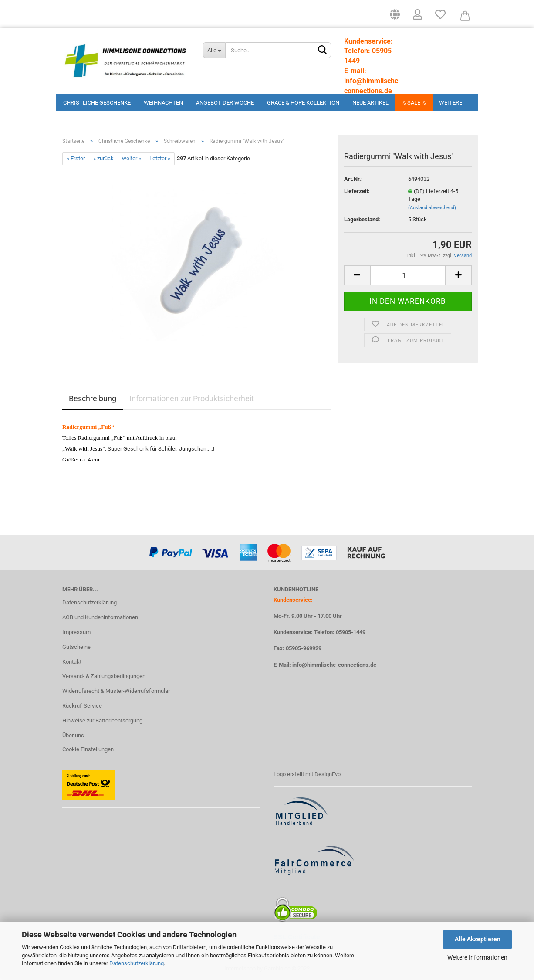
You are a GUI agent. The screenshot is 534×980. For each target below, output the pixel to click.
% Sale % (414, 103)
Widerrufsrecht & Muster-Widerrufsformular (116, 691)
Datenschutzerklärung (137, 963)
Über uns (73, 735)
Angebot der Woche (225, 103)
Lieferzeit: (357, 191)
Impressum (76, 632)
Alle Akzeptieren (478, 939)
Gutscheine (76, 647)
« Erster (76, 158)
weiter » (132, 158)
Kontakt (72, 662)
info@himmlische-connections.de (334, 665)
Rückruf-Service (82, 706)
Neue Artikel (370, 103)
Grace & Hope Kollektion (303, 103)
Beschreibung (93, 398)
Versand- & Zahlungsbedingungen (104, 676)
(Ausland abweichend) (432, 208)
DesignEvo (328, 774)
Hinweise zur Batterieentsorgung (102, 721)
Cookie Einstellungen (88, 749)
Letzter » (160, 158)
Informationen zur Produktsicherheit (192, 398)
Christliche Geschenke (97, 103)
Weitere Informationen (477, 957)
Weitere (451, 103)
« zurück (103, 158)
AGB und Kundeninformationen (100, 617)
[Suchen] (323, 51)
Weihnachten (163, 103)
